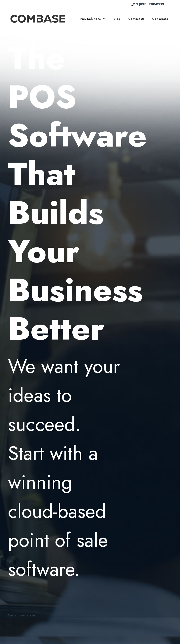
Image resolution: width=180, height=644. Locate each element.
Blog (117, 19)
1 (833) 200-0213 (150, 4)
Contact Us (136, 19)
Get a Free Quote (22, 615)
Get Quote (160, 19)
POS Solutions (95, 19)
